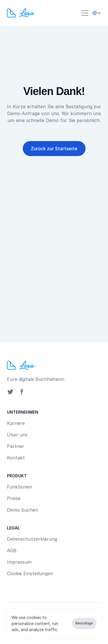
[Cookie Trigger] (30, 573)
